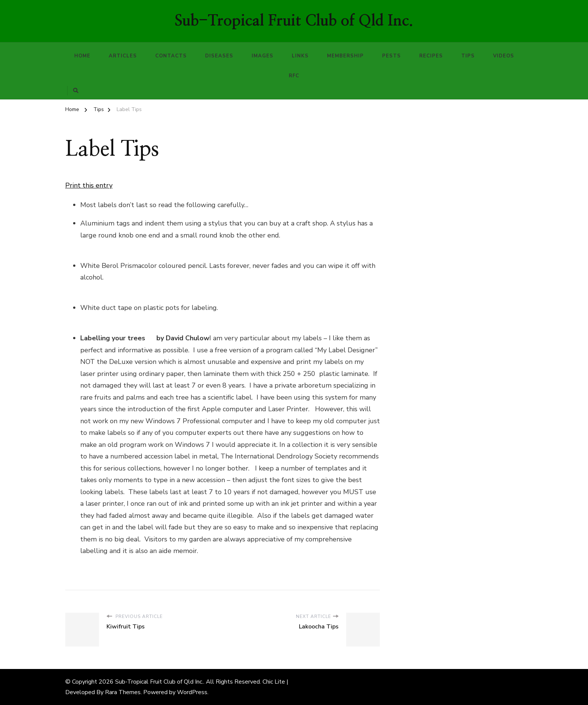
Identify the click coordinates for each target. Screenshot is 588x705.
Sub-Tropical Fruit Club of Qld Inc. (294, 21)
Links (300, 56)
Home (82, 56)
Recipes (431, 56)
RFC (294, 76)
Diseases (219, 56)
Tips (468, 56)
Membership (345, 56)
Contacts (171, 56)
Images (262, 56)
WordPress (192, 692)
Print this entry (89, 185)
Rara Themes (123, 692)
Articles (123, 56)
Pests (391, 56)
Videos (504, 56)
